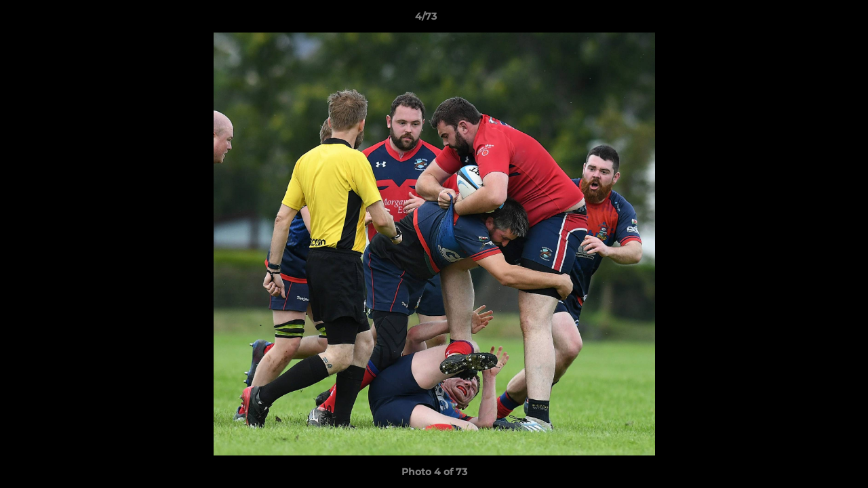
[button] (811, 20)
